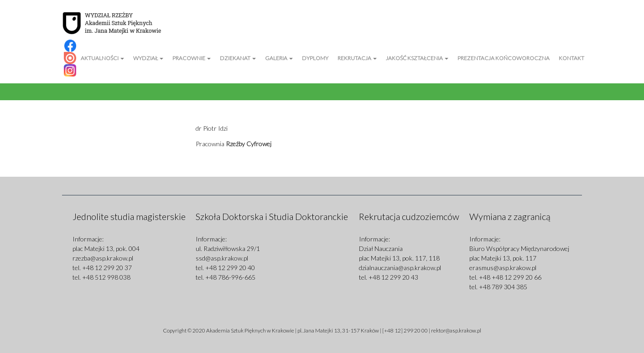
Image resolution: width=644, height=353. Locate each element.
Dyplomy (315, 58)
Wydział (148, 58)
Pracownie (192, 58)
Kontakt (571, 58)
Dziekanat (238, 58)
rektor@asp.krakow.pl (456, 330)
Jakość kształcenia (417, 58)
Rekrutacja (357, 58)
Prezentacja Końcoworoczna (504, 58)
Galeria (279, 58)
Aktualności (102, 58)
